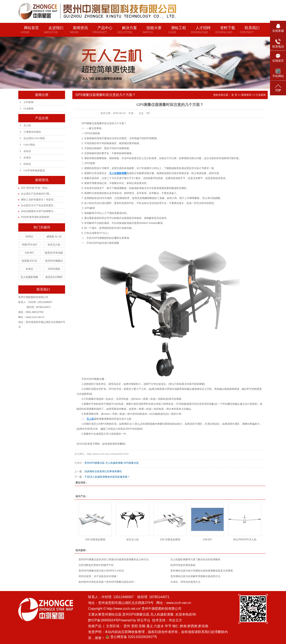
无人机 (27, 125)
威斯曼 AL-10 (54, 237)
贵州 (127, 626)
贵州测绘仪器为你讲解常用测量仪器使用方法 (195, 576)
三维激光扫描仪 (32, 132)
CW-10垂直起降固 (170, 540)
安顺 (142, 626)
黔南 (183, 626)
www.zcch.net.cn (179, 603)
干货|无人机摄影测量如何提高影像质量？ (107, 477)
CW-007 (30, 253)
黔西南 (192, 626)
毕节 (168, 626)
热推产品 (95, 626)
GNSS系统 (29, 145)
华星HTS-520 (29, 245)
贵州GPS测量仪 (54, 261)
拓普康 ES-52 (29, 261)
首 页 (234, 95)
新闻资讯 (246, 95)
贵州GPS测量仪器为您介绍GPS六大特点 (101, 571)
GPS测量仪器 (131, 463)
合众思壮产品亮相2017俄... (36, 194)
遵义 (150, 626)
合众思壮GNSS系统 (34, 138)
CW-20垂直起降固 (95, 540)
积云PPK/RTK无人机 (245, 540)
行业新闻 (28, 109)
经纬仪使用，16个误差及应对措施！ (99, 576)
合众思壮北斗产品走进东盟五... (38, 205)
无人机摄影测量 (29, 277)
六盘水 (159, 626)
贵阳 (134, 626)
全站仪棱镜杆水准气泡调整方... (38, 211)
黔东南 (203, 626)
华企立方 (175, 620)
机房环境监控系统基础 (183, 565)
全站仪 (27, 151)
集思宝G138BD (54, 277)
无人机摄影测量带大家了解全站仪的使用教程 (195, 559)
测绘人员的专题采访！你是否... (38, 200)
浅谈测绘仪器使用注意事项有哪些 (103, 471)
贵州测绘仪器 (111, 614)
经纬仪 (27, 164)
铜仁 (176, 626)
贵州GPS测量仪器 (94, 463)
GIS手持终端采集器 (34, 171)
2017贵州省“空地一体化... (35, 188)
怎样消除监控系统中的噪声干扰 (96, 565)
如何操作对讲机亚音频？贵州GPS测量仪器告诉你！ (107, 582)
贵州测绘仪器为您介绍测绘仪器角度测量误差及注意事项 (202, 571)
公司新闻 (28, 102)
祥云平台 (144, 620)
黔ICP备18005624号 (103, 620)
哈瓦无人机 (54, 245)
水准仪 (27, 158)
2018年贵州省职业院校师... (36, 217)
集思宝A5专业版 (54, 253)
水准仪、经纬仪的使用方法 (185, 582)
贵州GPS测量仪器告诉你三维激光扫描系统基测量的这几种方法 (114, 559)
